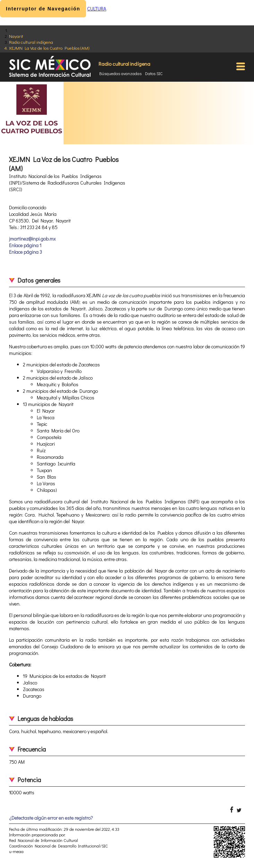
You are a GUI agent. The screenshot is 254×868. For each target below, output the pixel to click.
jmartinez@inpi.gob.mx (32, 239)
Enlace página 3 (26, 252)
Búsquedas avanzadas (120, 73)
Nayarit (16, 36)
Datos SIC (154, 73)
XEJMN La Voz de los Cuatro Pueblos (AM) (49, 48)
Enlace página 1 (25, 245)
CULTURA (97, 9)
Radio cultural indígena (31, 42)
